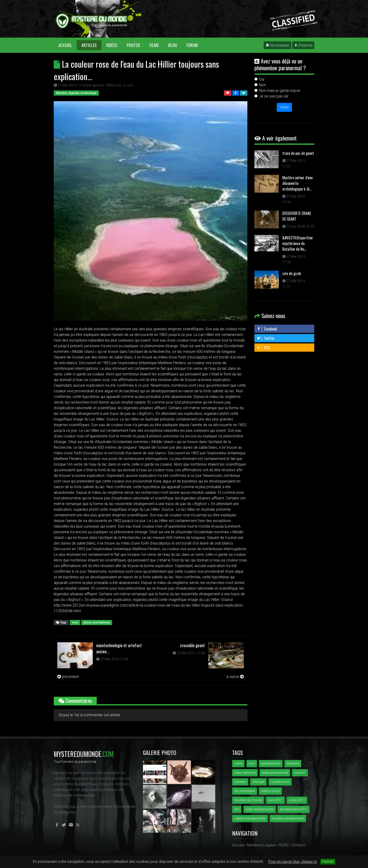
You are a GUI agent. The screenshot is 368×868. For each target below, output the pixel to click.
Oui (262, 79)
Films (154, 45)
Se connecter (277, 45)
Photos (133, 45)
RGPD (284, 845)
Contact (298, 845)
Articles (89, 45)
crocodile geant (192, 645)
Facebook (267, 329)
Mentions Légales (262, 845)
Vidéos (112, 45)
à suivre (235, 677)
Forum (192, 45)
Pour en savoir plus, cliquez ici (293, 862)
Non (263, 85)
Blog (173, 45)
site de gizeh (292, 273)
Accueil (68, 45)
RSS (263, 348)
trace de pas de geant (298, 153)
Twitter (266, 338)
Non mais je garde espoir (280, 91)
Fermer (328, 862)
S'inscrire (303, 45)
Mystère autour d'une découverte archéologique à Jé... (297, 183)
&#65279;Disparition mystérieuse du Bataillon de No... (297, 243)
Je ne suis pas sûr (274, 96)
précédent (68, 677)
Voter (284, 107)
